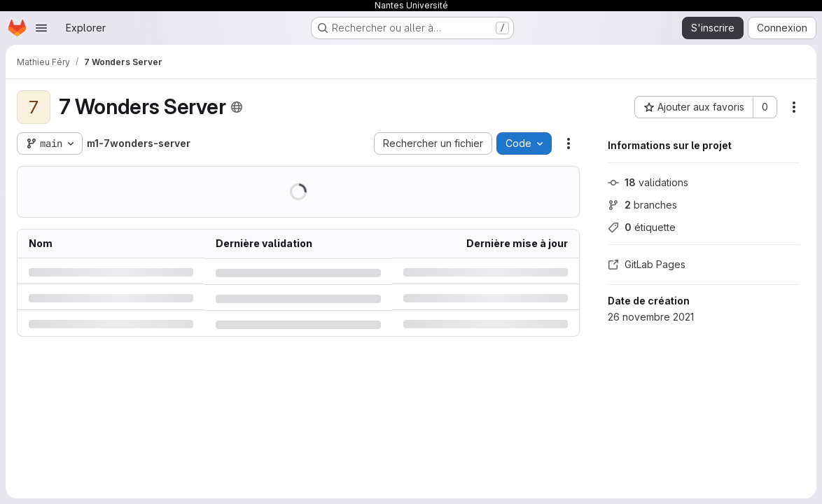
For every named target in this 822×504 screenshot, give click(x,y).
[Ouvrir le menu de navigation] (41, 28)
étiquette (642, 227)
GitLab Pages (647, 264)
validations (648, 182)
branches (642, 205)
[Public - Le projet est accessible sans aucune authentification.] (237, 107)
